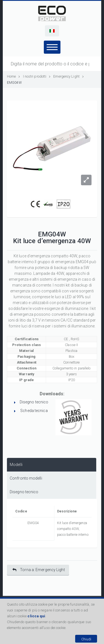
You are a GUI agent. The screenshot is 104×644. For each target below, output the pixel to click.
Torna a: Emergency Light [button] (39, 570)
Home (14, 76)
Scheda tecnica (34, 411)
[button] (52, 31)
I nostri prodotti (37, 76)
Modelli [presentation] (16, 465)
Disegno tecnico (34, 402)
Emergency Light (66, 76)
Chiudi (86, 639)
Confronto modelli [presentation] (26, 478)
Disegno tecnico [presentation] (24, 492)
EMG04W (14, 82)
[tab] (52, 465)
